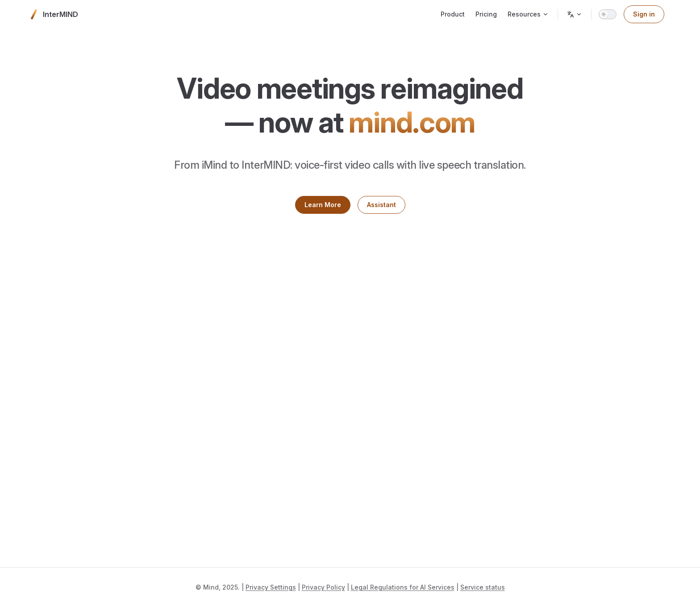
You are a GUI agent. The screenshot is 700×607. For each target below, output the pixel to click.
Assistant (381, 205)
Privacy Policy (323, 587)
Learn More (323, 205)
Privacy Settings (271, 587)
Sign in (644, 14)
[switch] (608, 14)
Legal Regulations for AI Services (403, 587)
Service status (483, 587)
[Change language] (575, 14)
